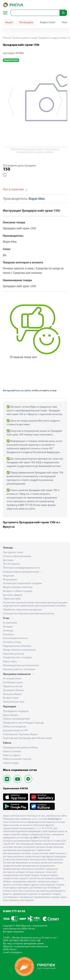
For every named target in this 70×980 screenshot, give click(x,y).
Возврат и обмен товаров (18, 591)
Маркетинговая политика (18, 587)
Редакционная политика (17, 646)
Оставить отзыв (12, 642)
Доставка (8, 560)
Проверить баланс (14, 690)
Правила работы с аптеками (19, 669)
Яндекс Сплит (48, 23)
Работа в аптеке (12, 752)
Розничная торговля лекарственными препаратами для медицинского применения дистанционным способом (35, 604)
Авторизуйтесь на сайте (17, 391)
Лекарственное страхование (19, 650)
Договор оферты (13, 595)
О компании (10, 623)
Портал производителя (16, 719)
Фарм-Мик (37, 199)
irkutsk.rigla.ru (54, 819)
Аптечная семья (12, 679)
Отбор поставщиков (15, 727)
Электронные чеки (14, 702)
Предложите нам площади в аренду (23, 723)
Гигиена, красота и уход (24, 38)
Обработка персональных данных (22, 610)
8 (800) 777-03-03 (40, 838)
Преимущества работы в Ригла (20, 748)
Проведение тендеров (16, 711)
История (8, 627)
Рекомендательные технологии (21, 666)
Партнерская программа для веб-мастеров (27, 738)
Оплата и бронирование (17, 556)
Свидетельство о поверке (18, 658)
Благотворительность (15, 638)
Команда (8, 631)
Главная (7, 38)
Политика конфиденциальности (21, 568)
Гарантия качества (14, 654)
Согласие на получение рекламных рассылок (29, 614)
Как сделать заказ (13, 552)
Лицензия (9, 576)
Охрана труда (11, 763)
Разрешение (10, 580)
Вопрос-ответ (11, 698)
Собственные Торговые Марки (20, 734)
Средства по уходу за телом (52, 38)
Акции (9, 23)
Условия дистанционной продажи (22, 583)
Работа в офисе (12, 755)
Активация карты (13, 683)
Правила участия (13, 686)
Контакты (8, 635)
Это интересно (11, 564)
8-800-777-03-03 (14, 911)
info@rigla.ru (16, 953)
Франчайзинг (11, 715)
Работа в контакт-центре (17, 759)
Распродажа (26, 23)
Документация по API (15, 731)
